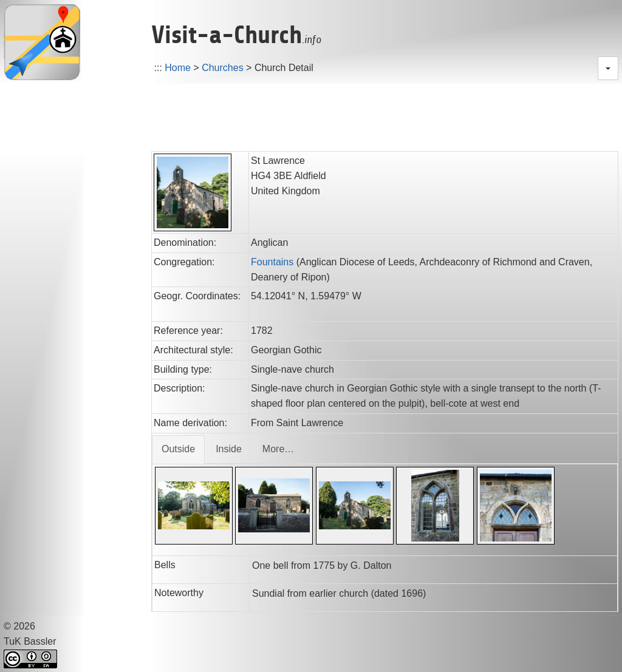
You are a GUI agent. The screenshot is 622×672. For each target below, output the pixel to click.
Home (178, 68)
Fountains (272, 262)
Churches (222, 68)
